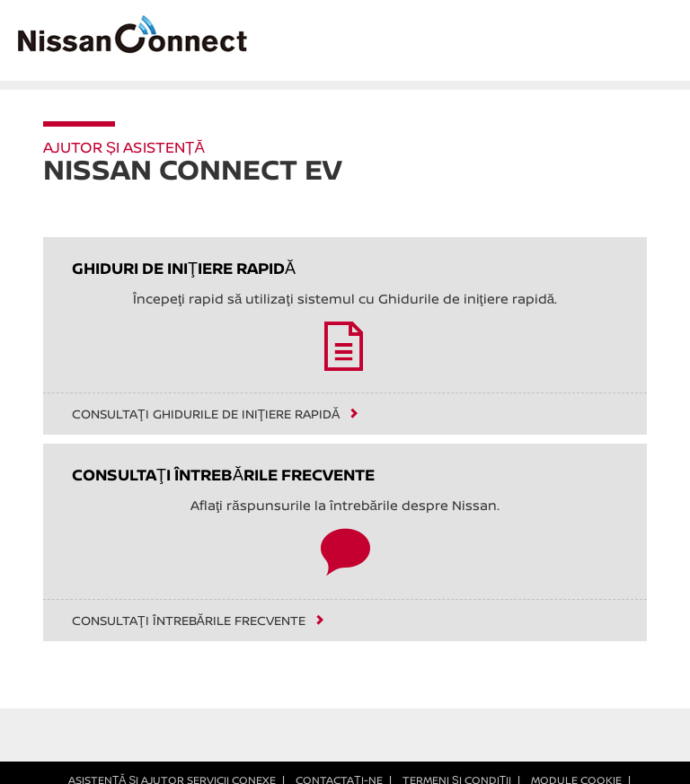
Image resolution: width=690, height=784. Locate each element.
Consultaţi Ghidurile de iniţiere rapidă (206, 414)
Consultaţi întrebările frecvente (189, 621)
